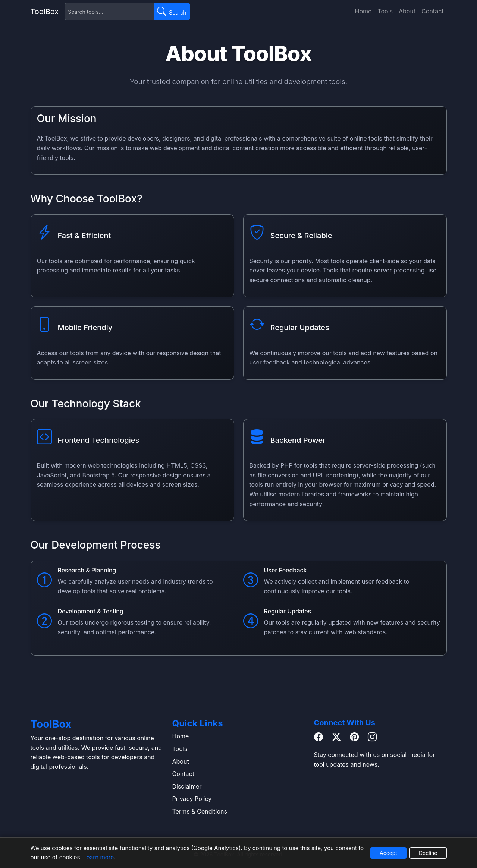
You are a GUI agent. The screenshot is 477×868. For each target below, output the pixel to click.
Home (363, 11)
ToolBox (45, 12)
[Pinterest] (354, 737)
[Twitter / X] (336, 737)
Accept (388, 853)
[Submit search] (172, 12)
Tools (385, 11)
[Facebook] (318, 737)
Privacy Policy (192, 799)
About (407, 11)
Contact (432, 11)
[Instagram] (372, 737)
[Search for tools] (109, 12)
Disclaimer (187, 786)
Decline (428, 853)
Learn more (98, 857)
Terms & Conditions (200, 811)
